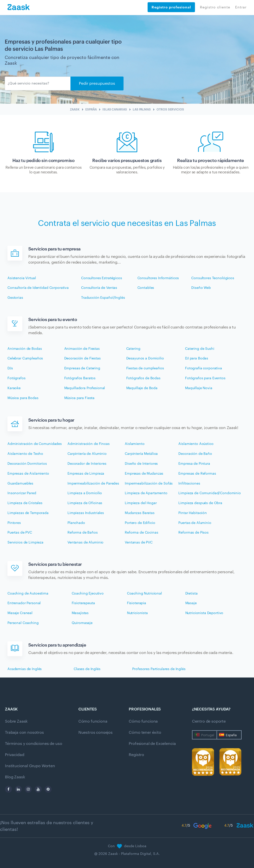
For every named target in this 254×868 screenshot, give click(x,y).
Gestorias (15, 298)
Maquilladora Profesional (85, 388)
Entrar (241, 7)
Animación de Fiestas (82, 349)
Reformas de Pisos (193, 533)
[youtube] (38, 789)
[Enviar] (38, 83)
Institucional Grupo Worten (30, 766)
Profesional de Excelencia (152, 744)
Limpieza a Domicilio (85, 493)
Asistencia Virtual (22, 278)
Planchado (76, 523)
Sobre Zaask (16, 721)
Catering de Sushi (200, 349)
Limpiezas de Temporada (28, 513)
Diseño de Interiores (141, 464)
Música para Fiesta (79, 398)
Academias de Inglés (25, 669)
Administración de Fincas (89, 444)
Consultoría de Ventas (99, 288)
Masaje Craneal (20, 613)
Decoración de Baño (195, 454)
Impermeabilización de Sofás (149, 484)
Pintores (14, 523)
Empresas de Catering (82, 368)
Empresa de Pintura (194, 464)
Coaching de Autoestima (28, 594)
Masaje (191, 603)
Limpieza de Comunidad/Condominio (210, 493)
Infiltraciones (189, 484)
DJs (10, 368)
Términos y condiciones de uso (33, 744)
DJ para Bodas (197, 358)
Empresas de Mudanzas (144, 474)
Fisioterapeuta (83, 603)
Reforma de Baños (83, 533)
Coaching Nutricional (144, 594)
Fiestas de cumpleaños (145, 368)
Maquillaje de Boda (142, 388)
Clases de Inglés (87, 669)
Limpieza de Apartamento (146, 493)
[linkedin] (18, 789)
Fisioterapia (137, 603)
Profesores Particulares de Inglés (159, 669)
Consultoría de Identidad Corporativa (38, 288)
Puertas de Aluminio (195, 523)
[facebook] (8, 789)
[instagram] (28, 789)
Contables (146, 288)
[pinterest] (48, 789)
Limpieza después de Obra (200, 503)
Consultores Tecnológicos (213, 278)
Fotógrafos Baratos (80, 378)
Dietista (191, 594)
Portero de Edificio (140, 523)
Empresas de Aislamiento (28, 474)
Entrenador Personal (24, 603)
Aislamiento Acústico (196, 444)
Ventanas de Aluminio (85, 542)
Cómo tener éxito (145, 732)
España (231, 735)
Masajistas (80, 613)
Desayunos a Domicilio (145, 358)
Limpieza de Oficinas (85, 503)
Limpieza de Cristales (25, 503)
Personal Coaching (23, 623)
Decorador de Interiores (87, 464)
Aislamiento (135, 444)
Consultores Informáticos (158, 278)
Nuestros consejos (95, 732)
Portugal (208, 735)
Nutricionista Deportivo (204, 613)
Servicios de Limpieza (25, 542)
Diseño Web (201, 288)
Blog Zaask (15, 777)
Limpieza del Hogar (141, 503)
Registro (136, 755)
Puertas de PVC (20, 533)
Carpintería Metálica (141, 454)
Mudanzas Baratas (140, 513)
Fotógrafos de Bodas (143, 378)
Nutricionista (137, 613)
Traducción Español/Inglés (103, 298)
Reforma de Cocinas (141, 533)
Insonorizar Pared (22, 493)
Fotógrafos (16, 378)
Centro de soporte (209, 721)
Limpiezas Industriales (86, 513)
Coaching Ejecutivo (88, 594)
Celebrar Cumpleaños (25, 358)
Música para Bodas (23, 398)
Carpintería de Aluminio (87, 454)
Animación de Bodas (25, 349)
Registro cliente (215, 7)
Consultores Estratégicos (102, 278)
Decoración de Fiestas (82, 358)
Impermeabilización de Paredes (93, 484)
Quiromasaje (82, 623)
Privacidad (15, 755)
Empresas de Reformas (197, 474)
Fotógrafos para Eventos (205, 378)
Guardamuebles (20, 484)
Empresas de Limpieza (86, 474)
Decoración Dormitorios (27, 464)
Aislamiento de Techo (25, 454)
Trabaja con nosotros (24, 732)
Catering (133, 349)
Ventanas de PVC (139, 542)
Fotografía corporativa (204, 368)
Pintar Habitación (193, 513)
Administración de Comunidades (35, 444)
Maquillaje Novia (199, 388)
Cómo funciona (93, 721)
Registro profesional (171, 7)
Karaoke (14, 388)
